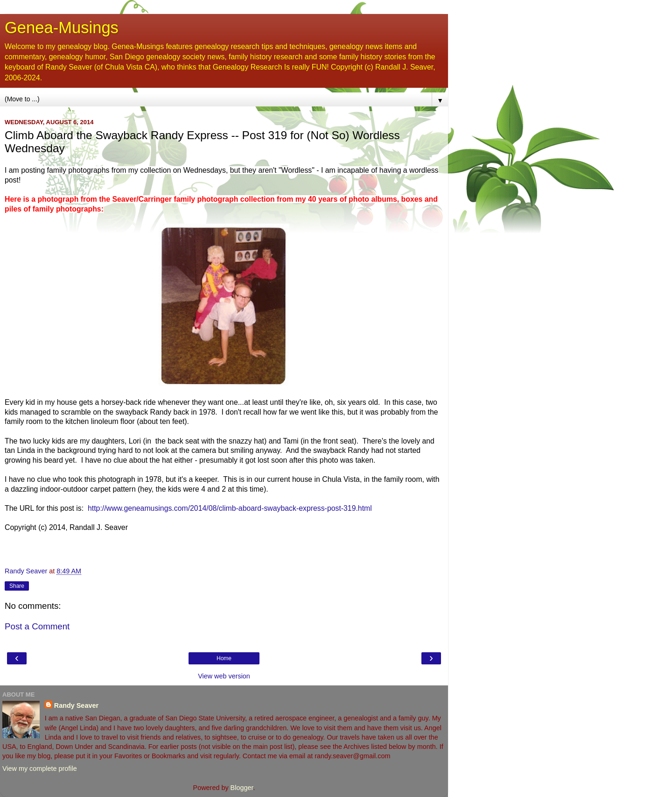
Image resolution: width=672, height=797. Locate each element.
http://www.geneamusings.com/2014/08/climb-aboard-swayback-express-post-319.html (230, 508)
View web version (224, 676)
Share (17, 586)
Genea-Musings (62, 28)
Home (224, 658)
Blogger (242, 788)
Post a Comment (37, 626)
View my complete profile (40, 769)
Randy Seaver (76, 705)
